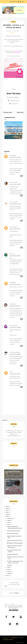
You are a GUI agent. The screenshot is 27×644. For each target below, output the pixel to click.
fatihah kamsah (15, 352)
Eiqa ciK (12, 254)
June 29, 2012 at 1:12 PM (15, 374)
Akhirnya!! (9, 565)
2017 (7, 506)
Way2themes (15, 638)
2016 (7, 508)
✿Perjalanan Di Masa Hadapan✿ (15, 543)
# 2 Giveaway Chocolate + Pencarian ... (13, 137)
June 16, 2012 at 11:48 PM (15, 184)
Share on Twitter (14, 100)
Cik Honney (17, 53)
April (8, 569)
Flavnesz (13, 304)
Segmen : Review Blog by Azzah (15, 540)
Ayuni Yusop (14, 202)
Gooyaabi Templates (9, 640)
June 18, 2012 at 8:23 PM (15, 306)
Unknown (13, 155)
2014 (7, 512)
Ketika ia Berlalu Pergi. (12, 554)
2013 (7, 514)
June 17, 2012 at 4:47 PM (15, 229)
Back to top (20, 642)
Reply (21, 176)
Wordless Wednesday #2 (13, 533)
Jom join (13, 22)
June (8, 524)
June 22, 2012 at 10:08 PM (15, 354)
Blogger (17, 593)
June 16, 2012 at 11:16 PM (15, 157)
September (10, 518)
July (8, 522)
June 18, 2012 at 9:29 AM (15, 284)
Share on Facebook (14, 97)
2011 (7, 575)
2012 (7, 516)
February (9, 573)
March (9, 571)
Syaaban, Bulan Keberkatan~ (14, 531)
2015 (7, 510)
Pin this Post (14, 104)
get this (6, 586)
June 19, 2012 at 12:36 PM (15, 327)
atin (11, 372)
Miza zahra (13, 227)
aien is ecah (14, 182)
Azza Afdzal (14, 325)
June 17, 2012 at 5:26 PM (15, 256)
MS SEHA (5, 420)
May (8, 567)
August (9, 520)
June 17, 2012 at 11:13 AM (15, 204)
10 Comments (13, 33)
